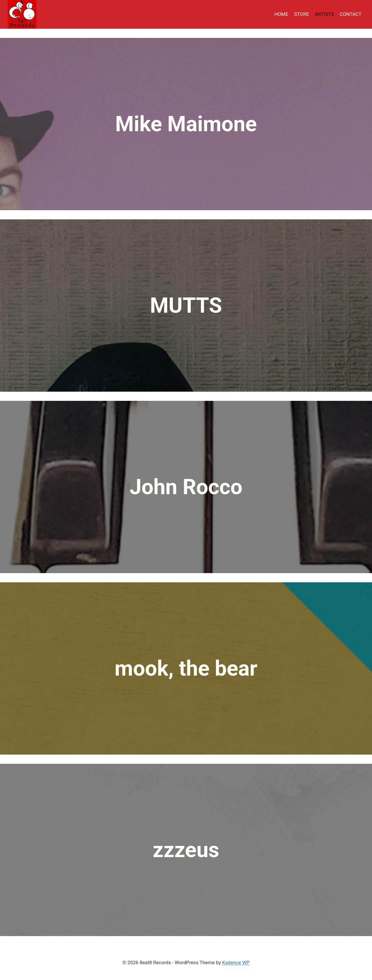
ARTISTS (324, 14)
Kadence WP (236, 962)
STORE (302, 14)
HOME (281, 14)
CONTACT (350, 14)
